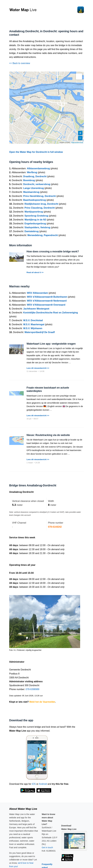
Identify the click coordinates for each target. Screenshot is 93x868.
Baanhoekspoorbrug (34, 200)
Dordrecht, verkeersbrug (37, 184)
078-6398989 (32, 689)
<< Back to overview (20, 63)
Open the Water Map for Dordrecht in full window (36, 152)
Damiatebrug (32, 231)
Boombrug (29, 180)
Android (43, 784)
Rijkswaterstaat (77, 143)
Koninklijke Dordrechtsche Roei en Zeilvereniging (50, 313)
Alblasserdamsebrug (38, 168)
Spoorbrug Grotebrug (36, 216)
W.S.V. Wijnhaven (33, 328)
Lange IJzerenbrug (33, 188)
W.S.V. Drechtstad (33, 320)
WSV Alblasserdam (37, 293)
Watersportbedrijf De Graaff (40, 332)
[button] (79, 76)
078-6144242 (55, 527)
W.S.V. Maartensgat (34, 324)
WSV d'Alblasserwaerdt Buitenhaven (47, 297)
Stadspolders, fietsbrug (37, 227)
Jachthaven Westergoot (36, 309)
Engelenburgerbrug (35, 224)
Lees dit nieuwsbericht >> (38, 368)
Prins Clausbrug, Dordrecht (40, 208)
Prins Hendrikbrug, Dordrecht (39, 196)
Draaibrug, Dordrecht (35, 176)
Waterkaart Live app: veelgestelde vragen (51, 344)
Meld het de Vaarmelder (42, 702)
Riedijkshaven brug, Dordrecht (41, 204)
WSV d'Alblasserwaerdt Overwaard (46, 305)
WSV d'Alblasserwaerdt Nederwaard (47, 301)
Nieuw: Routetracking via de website (48, 435)
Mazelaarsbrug (31, 192)
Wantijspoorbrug (34, 212)
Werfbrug (32, 172)
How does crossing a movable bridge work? (53, 252)
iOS (34, 784)
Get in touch (47, 847)
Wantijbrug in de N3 (35, 220)
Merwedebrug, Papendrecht (43, 235)
